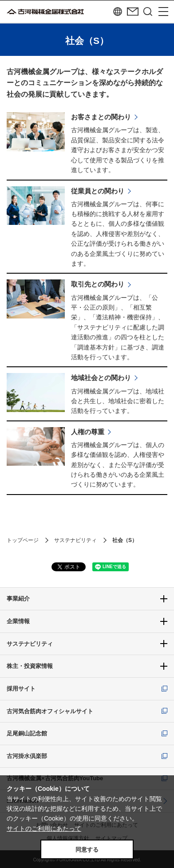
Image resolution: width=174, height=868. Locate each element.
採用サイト (21, 689)
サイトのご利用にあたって (44, 829)
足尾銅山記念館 (27, 733)
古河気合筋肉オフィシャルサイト (50, 711)
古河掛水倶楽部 (27, 756)
